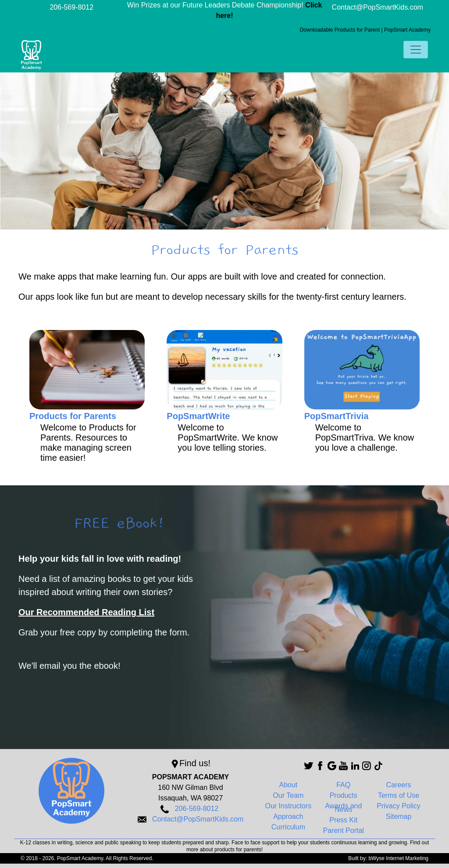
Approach (288, 816)
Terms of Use (399, 795)
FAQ (343, 785)
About (288, 785)
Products (344, 795)
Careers (399, 785)
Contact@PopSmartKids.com (378, 7)
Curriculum (288, 827)
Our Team (288, 795)
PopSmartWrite (198, 416)
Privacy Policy (399, 806)
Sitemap (399, 816)
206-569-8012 (71, 7)
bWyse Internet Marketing (398, 858)
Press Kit (343, 820)
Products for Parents (73, 416)
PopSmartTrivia (337, 416)
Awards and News (343, 808)
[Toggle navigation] (416, 50)
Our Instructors (288, 806)
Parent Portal (344, 830)
